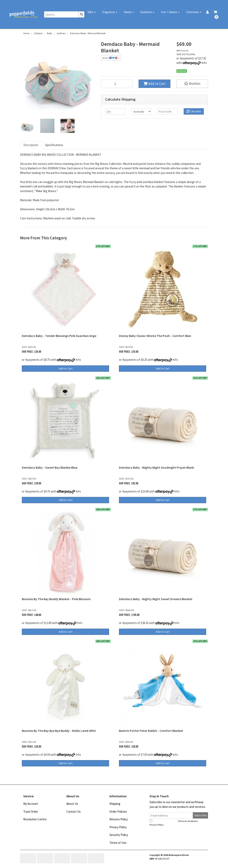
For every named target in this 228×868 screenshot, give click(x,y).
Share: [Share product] (110, 58)
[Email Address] (171, 815)
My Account (31, 804)
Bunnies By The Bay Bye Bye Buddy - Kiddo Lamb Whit (59, 731)
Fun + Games (169, 12)
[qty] (115, 111)
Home (128, 12)
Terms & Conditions (188, 821)
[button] (192, 84)
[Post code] (167, 111)
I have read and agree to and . (176, 823)
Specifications (54, 145)
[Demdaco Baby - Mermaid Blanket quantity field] (117, 84)
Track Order (31, 812)
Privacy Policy (118, 827)
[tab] (31, 145)
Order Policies (118, 812)
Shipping (115, 804)
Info (204, 63)
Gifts (90, 12)
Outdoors (146, 12)
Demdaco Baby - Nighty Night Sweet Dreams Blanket (156, 599)
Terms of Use (118, 843)
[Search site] (82, 14)
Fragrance (109, 12)
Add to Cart (154, 84)
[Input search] (61, 14)
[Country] (141, 111)
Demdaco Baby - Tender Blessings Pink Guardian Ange (59, 336)
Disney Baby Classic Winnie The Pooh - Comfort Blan (155, 336)
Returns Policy (119, 819)
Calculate (194, 111)
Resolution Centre (35, 819)
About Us (72, 804)
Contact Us (74, 812)
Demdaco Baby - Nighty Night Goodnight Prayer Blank (156, 468)
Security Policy (119, 835)
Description (31, 145)
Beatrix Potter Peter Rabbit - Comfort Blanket (151, 731)
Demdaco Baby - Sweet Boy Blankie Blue (50, 468)
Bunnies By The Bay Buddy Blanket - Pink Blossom (56, 599)
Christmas (192, 12)
